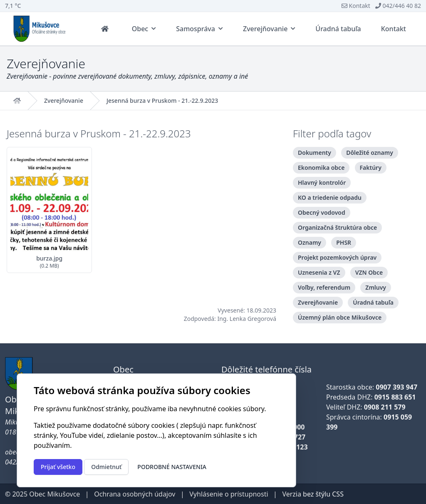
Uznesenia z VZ (319, 272)
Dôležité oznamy (370, 153)
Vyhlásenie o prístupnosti (229, 494)
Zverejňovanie (64, 101)
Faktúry (371, 168)
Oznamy (310, 242)
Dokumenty (315, 153)
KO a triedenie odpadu (330, 197)
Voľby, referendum (324, 287)
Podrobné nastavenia (172, 467)
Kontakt (356, 6)
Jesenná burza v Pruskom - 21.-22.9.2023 (162, 101)
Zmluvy (376, 287)
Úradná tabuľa (373, 302)
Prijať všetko (58, 467)
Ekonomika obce (321, 168)
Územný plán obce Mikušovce (340, 317)
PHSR (344, 242)
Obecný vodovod (322, 212)
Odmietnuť (106, 467)
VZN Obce (369, 272)
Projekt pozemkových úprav (337, 257)
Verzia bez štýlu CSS (313, 494)
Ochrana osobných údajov (135, 494)
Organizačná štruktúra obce (337, 227)
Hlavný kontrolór (322, 182)
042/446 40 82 (398, 6)
